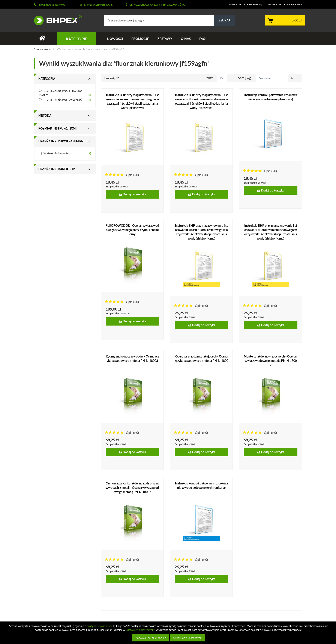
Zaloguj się (254, 4)
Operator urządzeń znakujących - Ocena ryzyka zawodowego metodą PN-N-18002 (202, 361)
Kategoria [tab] (47, 79)
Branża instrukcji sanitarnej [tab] (62, 141)
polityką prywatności (99, 626)
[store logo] (56, 20)
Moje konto (237, 4)
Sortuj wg (244, 78)
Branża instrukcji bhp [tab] (57, 169)
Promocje (140, 39)
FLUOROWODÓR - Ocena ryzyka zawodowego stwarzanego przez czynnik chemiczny (132, 230)
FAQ (202, 39)
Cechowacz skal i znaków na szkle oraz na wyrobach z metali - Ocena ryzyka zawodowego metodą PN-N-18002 (132, 488)
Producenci (294, 4)
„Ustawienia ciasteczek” (140, 630)
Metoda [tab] (45, 115)
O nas (186, 39)
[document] (169, 633)
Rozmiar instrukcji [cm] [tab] (57, 128)
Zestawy (165, 39)
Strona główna (43, 49)
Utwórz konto (275, 4)
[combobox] (170, 20)
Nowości (115, 39)
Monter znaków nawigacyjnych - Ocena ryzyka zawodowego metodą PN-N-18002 (271, 361)
